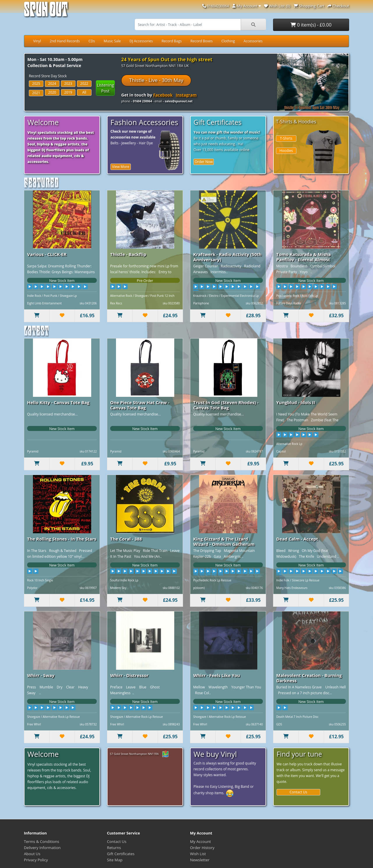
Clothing (228, 41)
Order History (202, 848)
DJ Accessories (141, 41)
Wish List (198, 854)
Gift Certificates (121, 854)
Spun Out (46, 12)
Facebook (163, 95)
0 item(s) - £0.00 (311, 25)
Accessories (253, 41)
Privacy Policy (36, 860)
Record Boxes (202, 41)
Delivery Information (42, 848)
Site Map (115, 860)
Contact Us (299, 792)
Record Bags (171, 41)
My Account (200, 841)
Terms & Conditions (42, 841)
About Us (32, 854)
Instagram (186, 95)
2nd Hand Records (65, 41)
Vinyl (37, 41)
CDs (92, 41)
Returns (114, 848)
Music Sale (112, 41)
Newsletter (200, 860)
